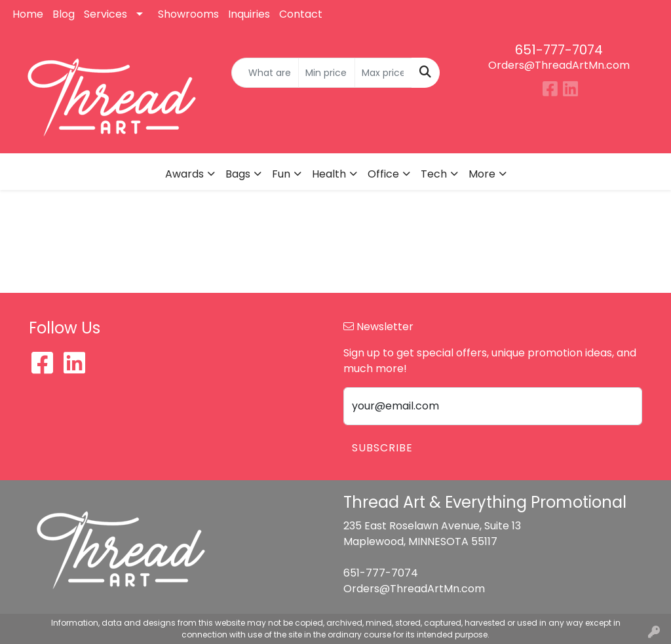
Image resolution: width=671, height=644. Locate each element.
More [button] (482, 174)
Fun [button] (281, 174)
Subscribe (382, 448)
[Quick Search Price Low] (327, 73)
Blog (64, 14)
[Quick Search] (265, 73)
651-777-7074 (559, 50)
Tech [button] (434, 174)
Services (105, 14)
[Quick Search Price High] (383, 73)
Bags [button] (238, 174)
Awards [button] (184, 174)
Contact (301, 14)
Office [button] (383, 174)
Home (28, 14)
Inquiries (249, 14)
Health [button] (329, 174)
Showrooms (188, 14)
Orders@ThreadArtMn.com (559, 65)
